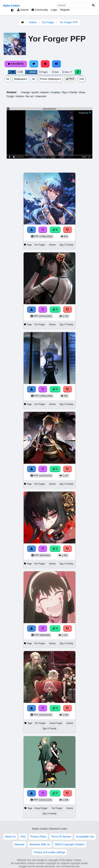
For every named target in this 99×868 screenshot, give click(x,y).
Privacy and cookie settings (49, 852)
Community (40, 10)
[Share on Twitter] (34, 64)
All (8, 79)
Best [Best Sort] (55, 72)
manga (25, 92)
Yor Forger (48, 22)
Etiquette (19, 844)
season (44, 92)
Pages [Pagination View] (43, 72)
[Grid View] (12, 72)
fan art (29, 96)
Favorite (16, 64)
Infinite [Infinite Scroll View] (31, 72)
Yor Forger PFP (69, 22)
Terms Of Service (61, 837)
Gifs (82, 79)
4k (33, 79)
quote (35, 92)
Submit (23, 10)
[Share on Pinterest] (45, 64)
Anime (33, 22)
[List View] (20, 72)
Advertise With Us (40, 844)
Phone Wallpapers (50, 79)
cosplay (55, 92)
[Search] (93, 5)
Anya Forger (56, 723)
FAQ (23, 837)
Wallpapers (21, 79)
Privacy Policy (38, 837)
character (40, 96)
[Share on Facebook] (56, 64)
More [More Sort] (67, 72)
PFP (70, 79)
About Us (10, 837)
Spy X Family (67, 245)
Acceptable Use (85, 837)
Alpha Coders (11, 6)
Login (54, 10)
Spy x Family (69, 92)
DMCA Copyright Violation (70, 844)
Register (65, 10)
